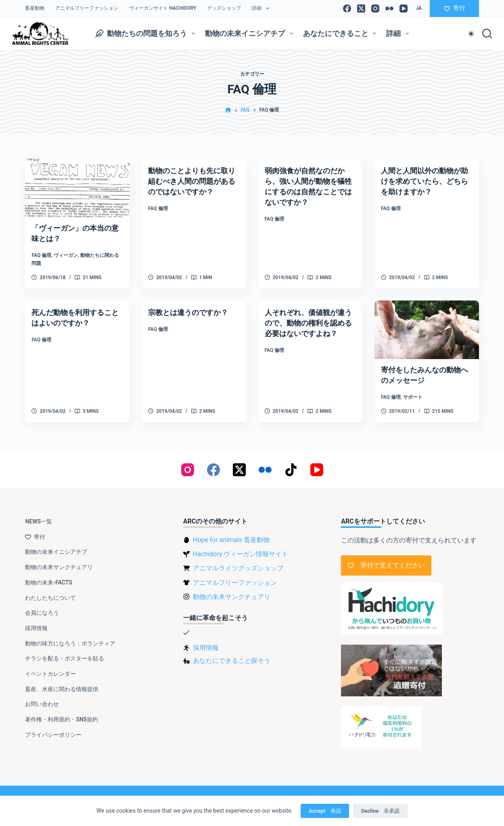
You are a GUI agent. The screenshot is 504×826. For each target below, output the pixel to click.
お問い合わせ (42, 699)
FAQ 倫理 (41, 255)
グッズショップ (224, 8)
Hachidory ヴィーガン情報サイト (240, 549)
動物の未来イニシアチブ (251, 34)
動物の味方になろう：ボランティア (70, 638)
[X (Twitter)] (361, 8)
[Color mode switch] (471, 34)
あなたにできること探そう (232, 655)
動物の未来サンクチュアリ (59, 562)
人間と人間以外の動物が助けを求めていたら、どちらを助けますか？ (425, 181)
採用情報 (36, 623)
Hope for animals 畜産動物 (231, 535)
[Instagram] (375, 8)
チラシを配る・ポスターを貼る (65, 654)
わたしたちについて (50, 593)
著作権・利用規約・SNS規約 (62, 715)
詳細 (262, 8)
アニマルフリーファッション (87, 8)
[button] (419, 8)
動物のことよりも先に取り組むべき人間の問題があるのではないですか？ (192, 181)
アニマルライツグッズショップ (238, 563)
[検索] (487, 34)
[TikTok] (291, 465)
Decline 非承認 (380, 811)
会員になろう (42, 608)
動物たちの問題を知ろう (147, 34)
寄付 (455, 8)
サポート (413, 397)
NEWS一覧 (39, 517)
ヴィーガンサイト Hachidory (163, 8)
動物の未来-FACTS (48, 577)
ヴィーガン (66, 255)
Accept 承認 (325, 811)
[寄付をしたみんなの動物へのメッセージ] (427, 330)
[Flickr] (389, 8)
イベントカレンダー (50, 669)
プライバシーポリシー (53, 729)
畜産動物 (35, 8)
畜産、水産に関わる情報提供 (62, 684)
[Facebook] (347, 8)
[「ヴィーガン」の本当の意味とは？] (77, 188)
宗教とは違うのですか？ (192, 312)
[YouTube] (404, 8)
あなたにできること (341, 34)
